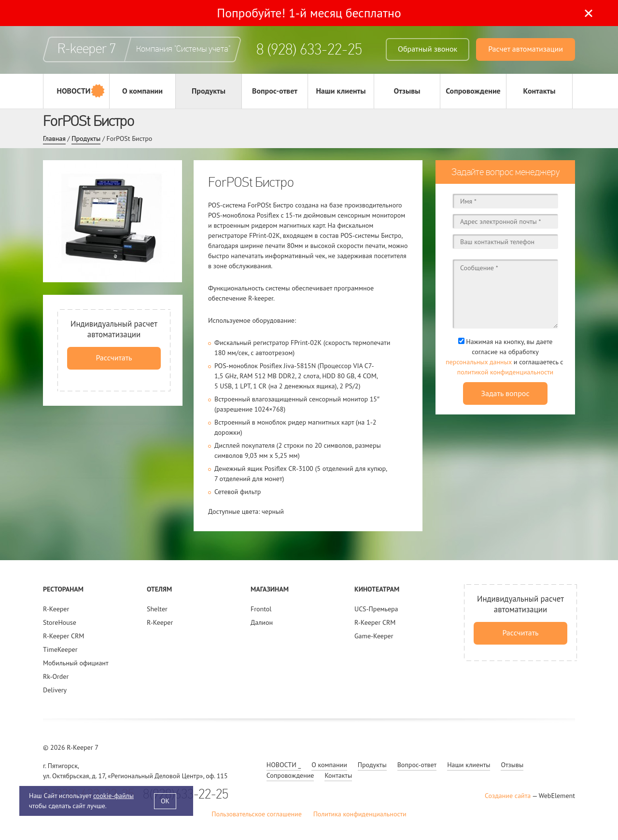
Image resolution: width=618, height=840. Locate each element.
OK (165, 801)
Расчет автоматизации (526, 49)
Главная (54, 138)
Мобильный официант (76, 663)
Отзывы (407, 91)
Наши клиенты (341, 91)
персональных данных (479, 362)
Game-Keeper (374, 636)
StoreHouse (60, 622)
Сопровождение (473, 91)
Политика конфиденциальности (360, 814)
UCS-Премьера (376, 609)
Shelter (157, 609)
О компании (142, 91)
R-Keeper (56, 609)
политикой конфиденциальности (505, 372)
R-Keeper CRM (63, 636)
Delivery (55, 690)
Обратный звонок (428, 49)
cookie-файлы (113, 796)
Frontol (261, 609)
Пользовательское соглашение (257, 814)
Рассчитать (114, 358)
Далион (262, 622)
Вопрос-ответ (275, 91)
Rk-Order (56, 676)
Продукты (209, 91)
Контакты (540, 91)
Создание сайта (508, 796)
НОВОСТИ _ (76, 91)
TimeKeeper (60, 649)
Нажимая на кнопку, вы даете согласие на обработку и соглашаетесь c (505, 357)
